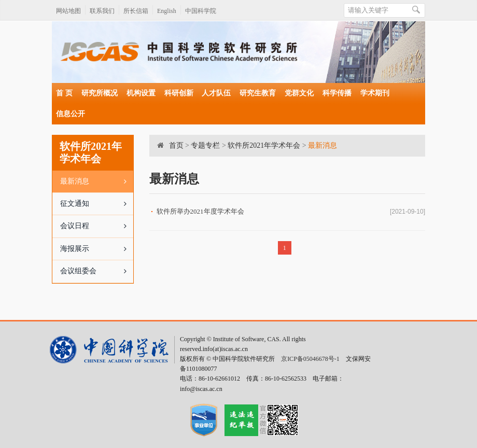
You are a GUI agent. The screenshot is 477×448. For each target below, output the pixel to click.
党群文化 (299, 93)
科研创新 (179, 93)
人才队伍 (216, 93)
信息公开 (71, 114)
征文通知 (97, 204)
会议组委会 (97, 271)
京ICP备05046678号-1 (310, 359)
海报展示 (97, 249)
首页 (176, 145)
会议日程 (97, 226)
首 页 (64, 93)
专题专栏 (205, 145)
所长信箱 (136, 11)
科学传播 (337, 93)
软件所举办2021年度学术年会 (200, 211)
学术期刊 (375, 93)
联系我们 (102, 11)
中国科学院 (201, 11)
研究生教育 (258, 93)
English (167, 11)
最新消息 (97, 181)
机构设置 (141, 93)
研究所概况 (100, 93)
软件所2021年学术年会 (264, 145)
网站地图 (68, 11)
